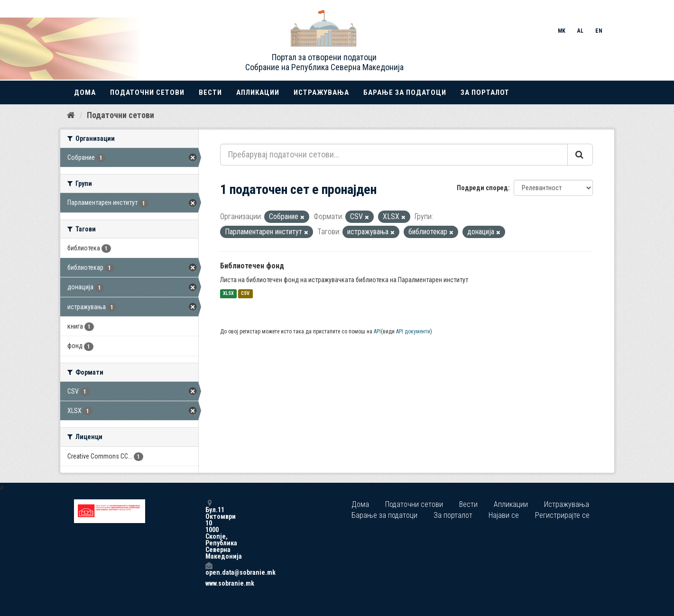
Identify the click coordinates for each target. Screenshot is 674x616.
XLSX (228, 294)
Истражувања (321, 92)
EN (599, 31)
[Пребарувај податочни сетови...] (394, 155)
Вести (210, 92)
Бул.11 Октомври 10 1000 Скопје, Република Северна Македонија (209, 529)
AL (580, 31)
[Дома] (71, 115)
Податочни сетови (147, 92)
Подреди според (482, 188)
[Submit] (580, 155)
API (377, 331)
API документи (413, 331)
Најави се (504, 515)
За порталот (485, 92)
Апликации (258, 92)
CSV (245, 294)
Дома (85, 92)
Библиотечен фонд (252, 266)
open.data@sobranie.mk (209, 569)
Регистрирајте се (562, 515)
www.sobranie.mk (209, 583)
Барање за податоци (405, 92)
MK (562, 31)
